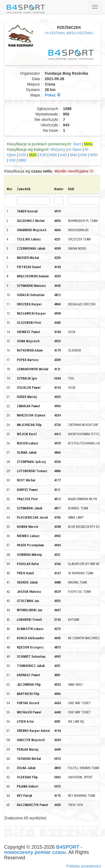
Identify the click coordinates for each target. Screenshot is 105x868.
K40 (64, 155)
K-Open (75, 149)
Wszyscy (58, 149)
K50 (84, 155)
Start (77, 144)
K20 (23, 155)
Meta (88, 144)
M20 (33, 155)
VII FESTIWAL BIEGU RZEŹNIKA (69, 33)
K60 (12, 160)
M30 (53, 155)
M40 (74, 155)
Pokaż (53, 95)
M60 (22, 160)
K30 (43, 155)
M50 (94, 155)
